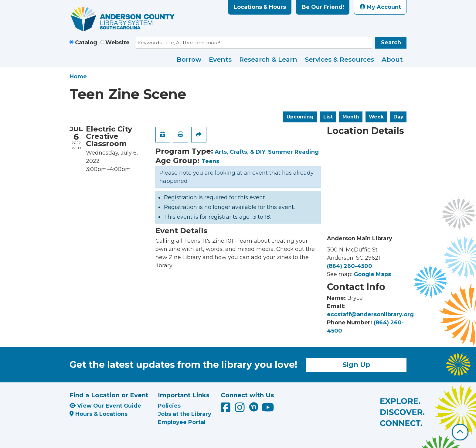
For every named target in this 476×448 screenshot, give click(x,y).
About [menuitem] (392, 59)
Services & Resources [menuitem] (339, 59)
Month (351, 117)
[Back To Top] (460, 432)
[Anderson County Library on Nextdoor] (254, 407)
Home (78, 77)
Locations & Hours (260, 7)
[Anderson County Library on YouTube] (268, 409)
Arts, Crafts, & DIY (240, 152)
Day (398, 117)
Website (117, 43)
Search (391, 43)
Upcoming (300, 117)
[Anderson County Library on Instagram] (241, 409)
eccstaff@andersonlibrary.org (370, 314)
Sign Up (356, 364)
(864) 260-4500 (350, 266)
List (328, 117)
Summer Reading (293, 152)
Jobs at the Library (185, 414)
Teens (210, 161)
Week (376, 117)
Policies (169, 406)
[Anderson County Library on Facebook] (226, 409)
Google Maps (372, 274)
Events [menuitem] (220, 59)
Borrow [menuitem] (189, 59)
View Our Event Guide (105, 406)
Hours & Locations (99, 414)
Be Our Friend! (323, 7)
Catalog (86, 43)
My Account (380, 7)
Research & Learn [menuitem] (268, 59)
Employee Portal (182, 422)
